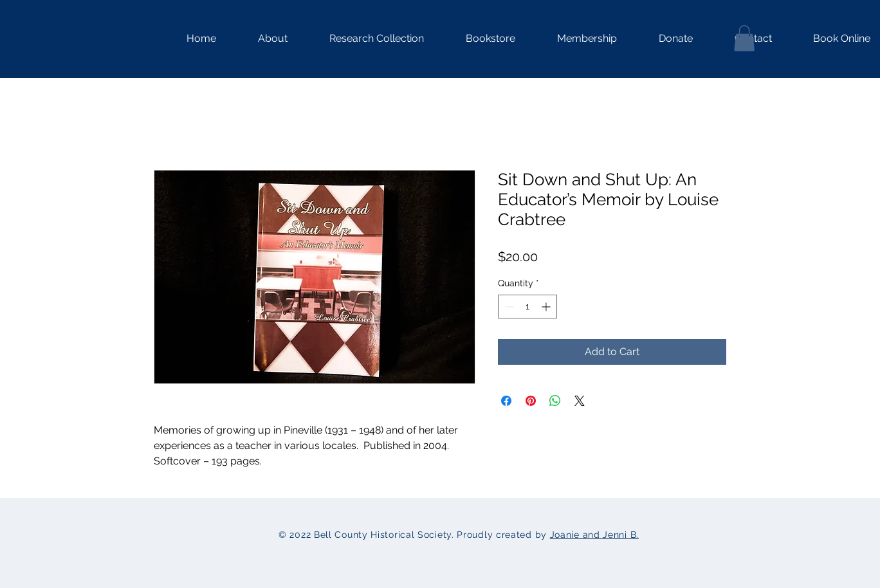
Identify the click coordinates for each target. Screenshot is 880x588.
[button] (365, 39)
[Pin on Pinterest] (531, 401)
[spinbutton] (527, 307)
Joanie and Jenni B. (594, 535)
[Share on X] (580, 401)
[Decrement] (508, 307)
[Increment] (547, 307)
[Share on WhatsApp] (555, 401)
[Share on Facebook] (506, 401)
